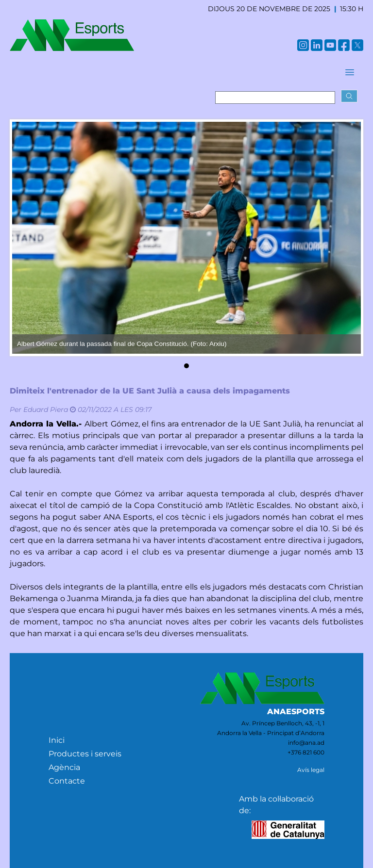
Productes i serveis (85, 754)
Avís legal (311, 770)
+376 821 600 (306, 752)
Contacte (67, 781)
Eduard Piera (46, 409)
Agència (64, 767)
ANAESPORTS (296, 712)
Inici (57, 740)
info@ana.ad (306, 743)
